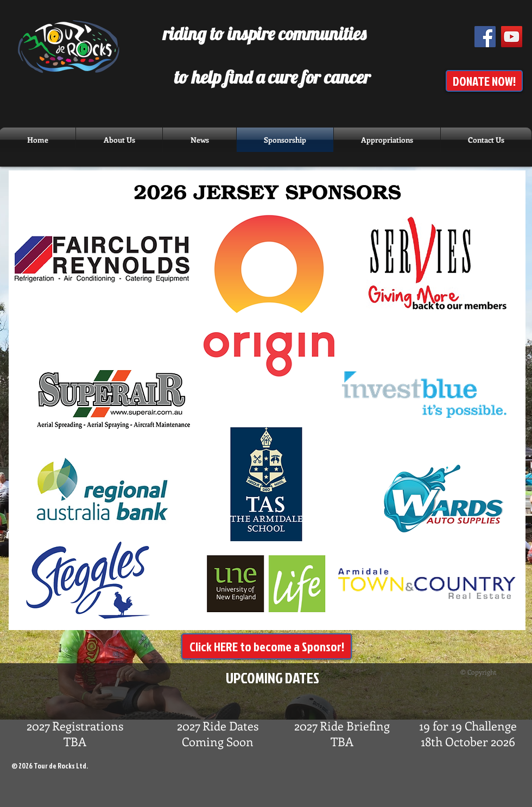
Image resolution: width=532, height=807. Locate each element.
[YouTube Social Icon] (512, 37)
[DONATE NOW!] (484, 81)
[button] (199, 140)
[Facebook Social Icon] (485, 37)
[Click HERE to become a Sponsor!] (267, 646)
